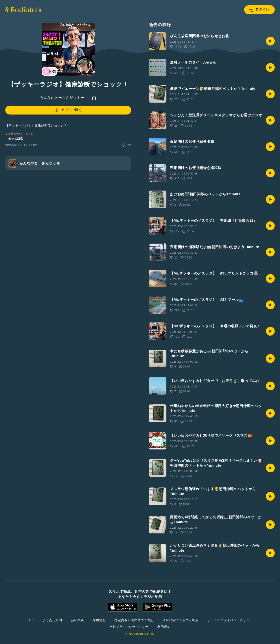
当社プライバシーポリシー (129, 627)
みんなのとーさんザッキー (62, 98)
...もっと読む (14, 138)
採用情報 (99, 620)
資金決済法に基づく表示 (180, 620)
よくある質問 (52, 620)
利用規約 (164, 627)
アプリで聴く (68, 110)
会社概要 (77, 620)
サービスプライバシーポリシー (230, 620)
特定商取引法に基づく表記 (134, 620)
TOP (30, 620)
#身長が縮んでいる (19, 134)
